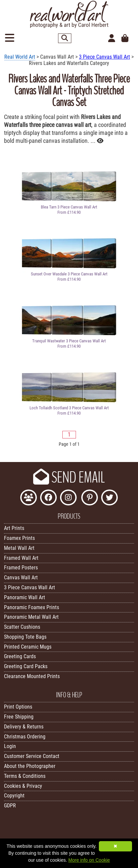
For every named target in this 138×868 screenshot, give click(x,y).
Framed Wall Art (21, 558)
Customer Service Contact (32, 756)
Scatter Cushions (22, 627)
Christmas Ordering (25, 737)
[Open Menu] (10, 38)
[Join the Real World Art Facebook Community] (29, 498)
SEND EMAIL (69, 478)
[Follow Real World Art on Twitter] (109, 498)
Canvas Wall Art (21, 578)
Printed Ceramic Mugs (28, 647)
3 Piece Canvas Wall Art (104, 57)
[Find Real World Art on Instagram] (68, 498)
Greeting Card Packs (26, 666)
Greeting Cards (20, 656)
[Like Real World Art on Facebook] (48, 498)
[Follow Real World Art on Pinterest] (90, 498)
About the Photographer (30, 766)
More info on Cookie (89, 860)
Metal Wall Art (19, 548)
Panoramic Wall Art (25, 597)
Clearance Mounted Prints (32, 676)
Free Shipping (19, 717)
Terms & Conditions (25, 776)
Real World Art (20, 57)
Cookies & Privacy (23, 786)
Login (10, 746)
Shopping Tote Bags (25, 637)
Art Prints (14, 528)
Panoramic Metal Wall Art (31, 617)
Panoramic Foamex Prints (32, 607)
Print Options (18, 707)
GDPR (10, 806)
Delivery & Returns (24, 727)
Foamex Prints (19, 538)
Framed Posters (21, 568)
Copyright (14, 796)
